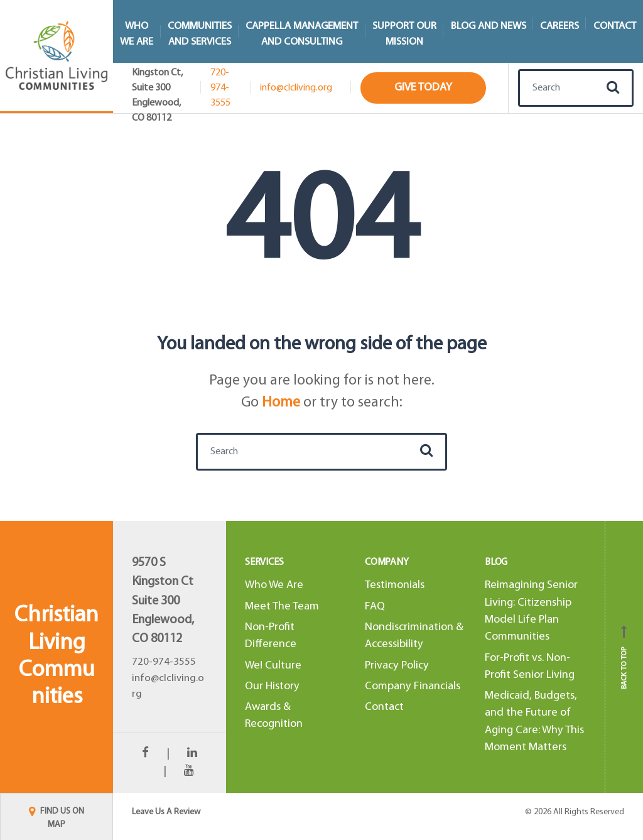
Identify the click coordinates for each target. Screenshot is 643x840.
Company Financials (413, 686)
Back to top (624, 657)
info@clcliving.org (296, 88)
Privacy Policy (397, 666)
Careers (559, 26)
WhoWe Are (137, 34)
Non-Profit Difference (271, 636)
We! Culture (273, 666)
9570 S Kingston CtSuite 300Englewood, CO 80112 (163, 601)
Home (281, 403)
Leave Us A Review (166, 812)
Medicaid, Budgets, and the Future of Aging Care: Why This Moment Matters (534, 722)
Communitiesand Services (200, 34)
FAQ (375, 607)
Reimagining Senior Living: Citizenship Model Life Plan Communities (531, 611)
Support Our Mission (404, 34)
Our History (272, 686)
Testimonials (395, 585)
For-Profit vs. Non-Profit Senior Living (530, 667)
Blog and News (489, 26)
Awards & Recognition (274, 716)
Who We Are (274, 585)
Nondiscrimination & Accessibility (414, 636)
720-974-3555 (220, 88)
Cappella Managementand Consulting (302, 34)
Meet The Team (282, 607)
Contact (384, 707)
